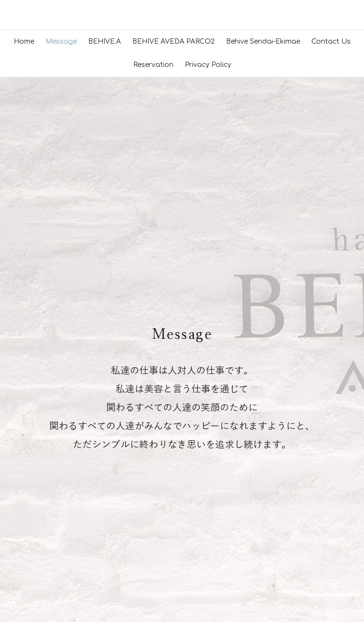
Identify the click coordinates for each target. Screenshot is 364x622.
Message (61, 217)
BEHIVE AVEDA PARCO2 (173, 217)
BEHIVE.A (105, 217)
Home (24, 217)
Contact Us (331, 217)
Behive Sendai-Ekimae (263, 217)
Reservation (153, 240)
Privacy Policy (208, 240)
